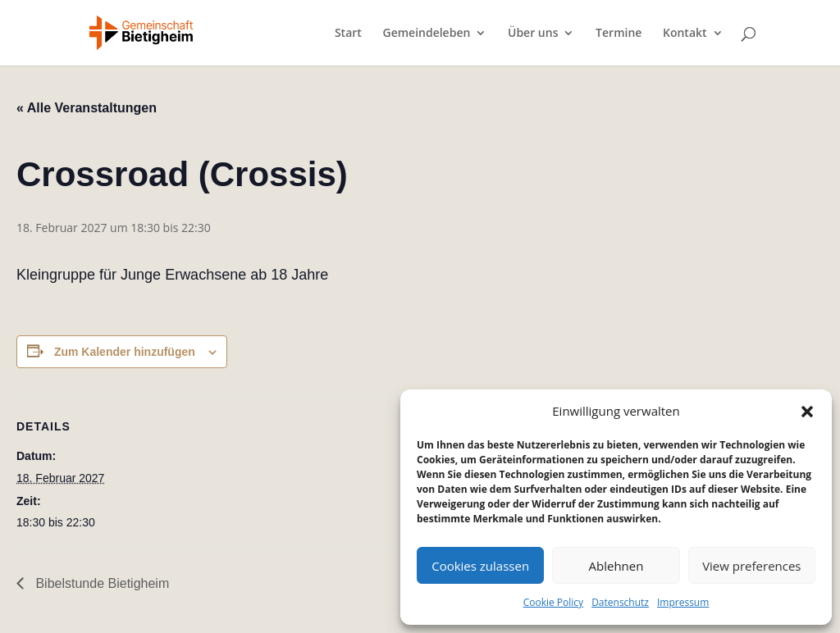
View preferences (751, 566)
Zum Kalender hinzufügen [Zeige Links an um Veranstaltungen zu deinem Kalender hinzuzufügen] (125, 352)
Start (348, 34)
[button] (807, 412)
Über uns (533, 34)
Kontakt (685, 34)
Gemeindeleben (426, 34)
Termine (619, 34)
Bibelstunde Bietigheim (100, 583)
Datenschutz (620, 602)
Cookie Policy (553, 602)
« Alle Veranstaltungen (87, 108)
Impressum (683, 602)
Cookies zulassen (480, 566)
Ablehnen (616, 566)
